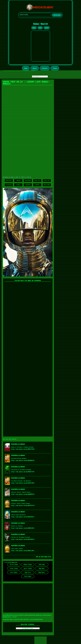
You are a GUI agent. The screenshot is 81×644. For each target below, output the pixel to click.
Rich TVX (47, 180)
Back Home (47, 185)
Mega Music (42, 572)
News (34, 28)
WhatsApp (9, 180)
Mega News (42, 568)
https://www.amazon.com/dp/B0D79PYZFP (23, 505)
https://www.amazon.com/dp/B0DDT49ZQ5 (23, 449)
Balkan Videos (28, 564)
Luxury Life (16, 619)
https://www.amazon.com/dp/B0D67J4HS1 (23, 551)
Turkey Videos (14, 568)
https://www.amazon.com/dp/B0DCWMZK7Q (23, 460)
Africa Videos (14, 564)
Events (47, 28)
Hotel (40, 28)
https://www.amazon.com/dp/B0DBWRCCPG (23, 494)
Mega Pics (28, 572)
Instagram (28, 180)
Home (26, 68)
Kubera (37, 185)
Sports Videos (28, 568)
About (35, 68)
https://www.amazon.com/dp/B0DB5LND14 (23, 528)
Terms (55, 68)
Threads (18, 180)
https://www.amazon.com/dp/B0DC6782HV (23, 483)
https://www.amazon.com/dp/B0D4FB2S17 (23, 517)
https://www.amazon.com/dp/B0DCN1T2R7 (23, 472)
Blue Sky (37, 180)
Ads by (38, 557)
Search (18, 185)
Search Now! (57, 15)
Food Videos (28, 576)
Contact (45, 68)
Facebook (28, 185)
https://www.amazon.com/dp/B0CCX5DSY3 (23, 539)
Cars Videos (14, 572)
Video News (42, 564)
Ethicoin (9, 185)
